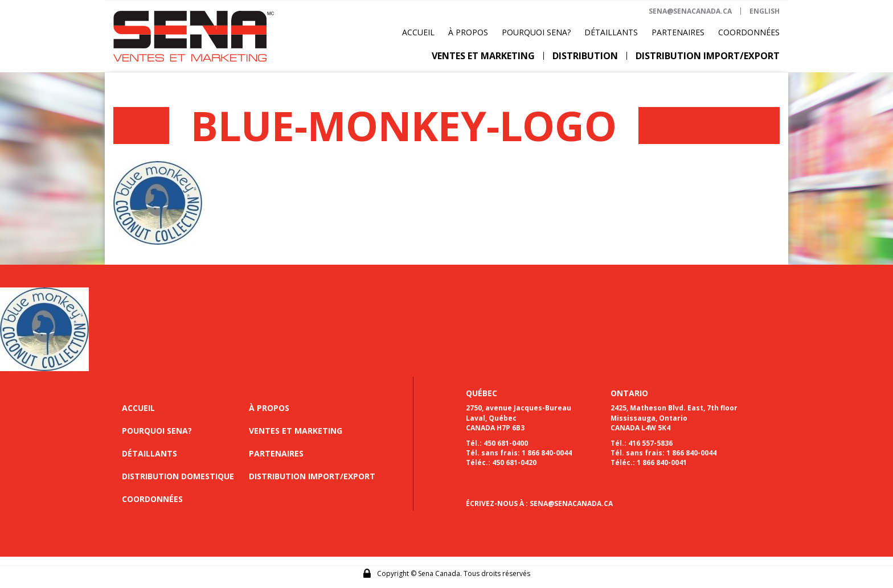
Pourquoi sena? (157, 431)
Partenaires (678, 32)
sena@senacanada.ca (690, 11)
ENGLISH (765, 11)
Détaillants (611, 32)
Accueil (418, 32)
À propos (468, 32)
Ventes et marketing (483, 56)
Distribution (585, 56)
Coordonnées (749, 32)
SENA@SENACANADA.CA (571, 503)
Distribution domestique (178, 476)
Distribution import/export (708, 56)
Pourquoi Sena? (536, 32)
